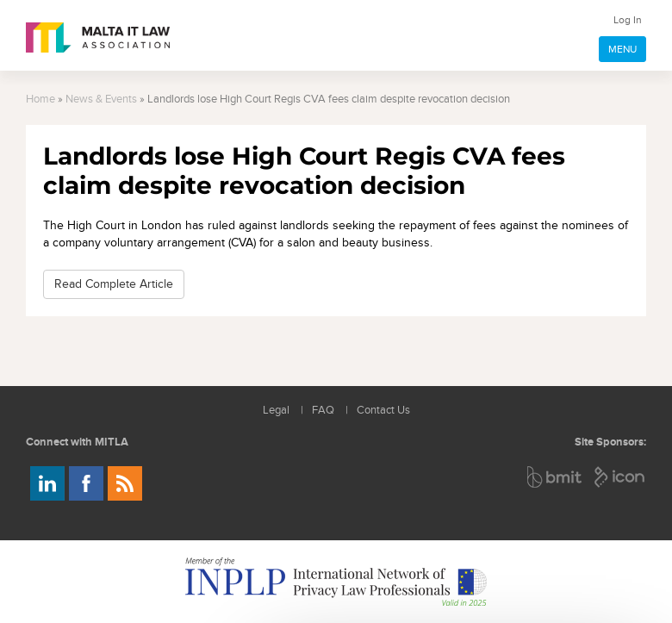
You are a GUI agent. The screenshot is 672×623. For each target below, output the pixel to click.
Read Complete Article (114, 284)
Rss (125, 483)
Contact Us (383, 411)
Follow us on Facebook (86, 483)
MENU (622, 49)
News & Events (101, 100)
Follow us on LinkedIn (47, 483)
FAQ (323, 411)
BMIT (555, 477)
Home (40, 100)
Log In (628, 20)
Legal (276, 411)
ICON (620, 477)
